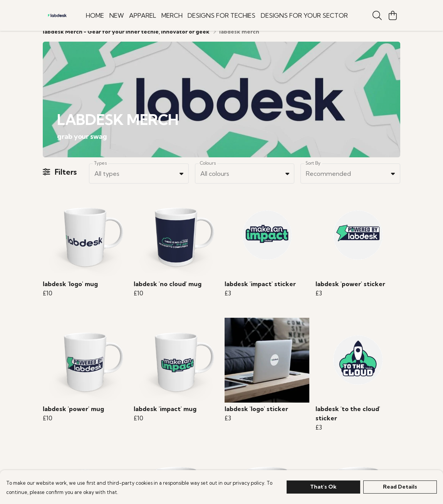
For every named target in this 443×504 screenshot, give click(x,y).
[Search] (377, 15)
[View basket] (393, 15)
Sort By (313, 172)
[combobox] (139, 183)
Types (101, 172)
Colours (208, 172)
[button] (181, 183)
